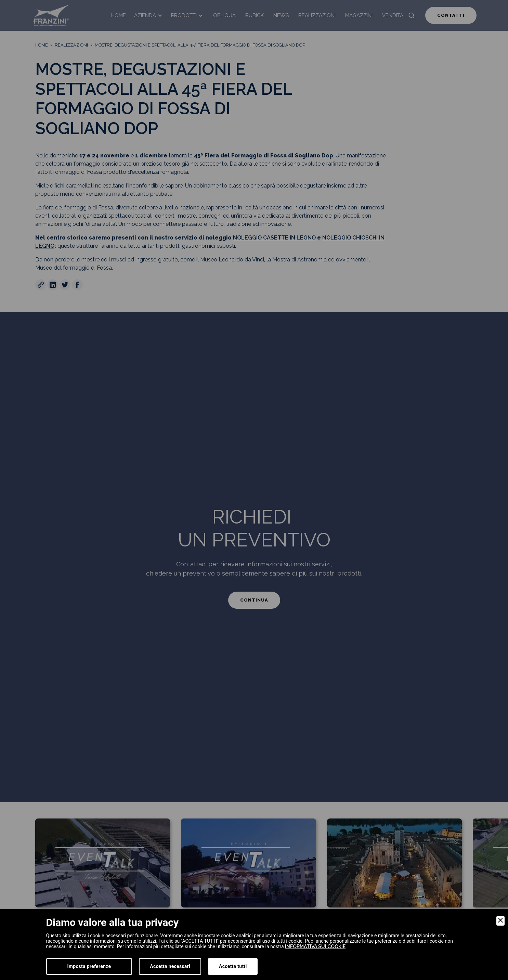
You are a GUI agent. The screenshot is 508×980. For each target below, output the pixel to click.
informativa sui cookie (315, 946)
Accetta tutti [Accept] (233, 966)
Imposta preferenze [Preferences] (89, 966)
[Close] (500, 921)
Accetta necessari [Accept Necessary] (170, 966)
